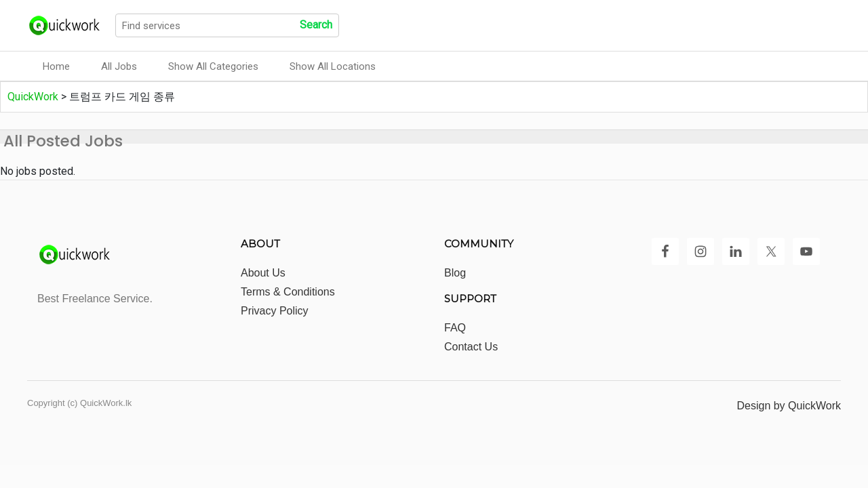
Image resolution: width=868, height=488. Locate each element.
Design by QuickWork (789, 406)
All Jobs (119, 66)
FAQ (455, 328)
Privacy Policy (275, 311)
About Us (263, 273)
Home (56, 66)
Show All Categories (213, 66)
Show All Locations (333, 66)
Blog (455, 273)
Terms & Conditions (288, 292)
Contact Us (471, 347)
